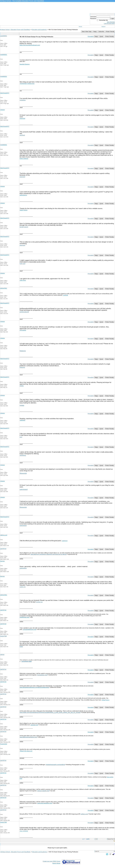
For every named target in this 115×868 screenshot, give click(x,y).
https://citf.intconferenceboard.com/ (30, 45)
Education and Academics (39, 30)
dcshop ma (39, 602)
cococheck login (27, 661)
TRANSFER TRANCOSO (27, 84)
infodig (22, 386)
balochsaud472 (5, 93)
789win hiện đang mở (26, 751)
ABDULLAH (4, 535)
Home (80, 27)
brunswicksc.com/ (42, 675)
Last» (88, 839)
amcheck (22, 135)
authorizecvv (23, 195)
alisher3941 (4, 288)
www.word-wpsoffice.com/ (45, 803)
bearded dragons (25, 64)
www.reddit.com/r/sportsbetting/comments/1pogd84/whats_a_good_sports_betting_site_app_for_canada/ (50, 712)
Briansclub (23, 473)
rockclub (65, 295)
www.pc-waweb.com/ (43, 791)
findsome (23, 351)
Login (112, 19)
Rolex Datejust (24, 159)
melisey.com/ (84, 814)
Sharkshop (23, 455)
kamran (2, 561)
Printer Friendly (110, 32)
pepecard (22, 118)
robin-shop (23, 280)
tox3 (21, 437)
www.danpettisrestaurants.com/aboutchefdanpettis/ (34, 687)
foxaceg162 (4, 744)
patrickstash (24, 489)
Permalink (91, 36)
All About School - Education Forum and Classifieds (15, 30)
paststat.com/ (34, 725)
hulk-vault (22, 264)
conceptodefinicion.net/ (30, 629)
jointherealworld (24, 312)
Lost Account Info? (109, 23)
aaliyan (2, 655)
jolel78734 (3, 549)
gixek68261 (4, 36)
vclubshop (23, 100)
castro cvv (23, 587)
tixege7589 (3, 636)
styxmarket (23, 330)
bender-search (24, 227)
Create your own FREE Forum (51, 861)
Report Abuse (56, 863)
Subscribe (101, 32)
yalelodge (22, 420)
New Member (111, 22)
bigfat (21, 647)
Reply (95, 32)
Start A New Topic (87, 32)
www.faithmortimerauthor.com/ (28, 737)
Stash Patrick (24, 210)
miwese (2, 110)
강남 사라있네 (24, 831)
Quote (101, 36)
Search (103, 27)
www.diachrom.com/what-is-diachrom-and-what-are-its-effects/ (49, 554)
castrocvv (65, 541)
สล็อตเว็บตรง (106, 700)
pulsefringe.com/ (24, 617)
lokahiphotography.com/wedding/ (55, 765)
